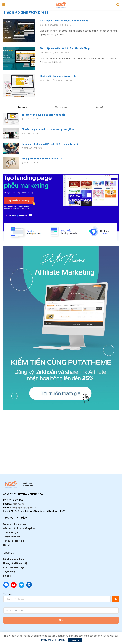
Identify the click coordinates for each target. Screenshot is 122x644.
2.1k (68, 25)
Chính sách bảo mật (14, 567)
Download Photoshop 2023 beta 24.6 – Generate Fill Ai (50, 144)
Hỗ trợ (6, 545)
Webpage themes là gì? (15, 524)
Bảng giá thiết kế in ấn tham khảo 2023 (42, 159)
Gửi (61, 620)
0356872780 (18, 504)
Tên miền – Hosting (13, 541)
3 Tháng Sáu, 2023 (49, 25)
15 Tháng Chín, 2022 (50, 80)
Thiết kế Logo (11, 532)
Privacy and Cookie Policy (52, 640)
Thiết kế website (12, 537)
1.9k (69, 80)
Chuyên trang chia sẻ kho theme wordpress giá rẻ (48, 129)
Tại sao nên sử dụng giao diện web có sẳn (44, 115)
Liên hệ (7, 576)
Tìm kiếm (8, 594)
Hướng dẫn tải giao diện (16, 563)
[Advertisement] (61, 437)
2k (67, 53)
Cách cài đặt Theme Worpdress (20, 528)
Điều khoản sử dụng (14, 559)
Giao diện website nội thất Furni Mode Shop (65, 48)
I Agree (75, 640)
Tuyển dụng (9, 572)
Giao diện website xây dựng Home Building (64, 21)
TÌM (115, 599)
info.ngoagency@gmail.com (24, 507)
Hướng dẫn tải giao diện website (58, 76)
